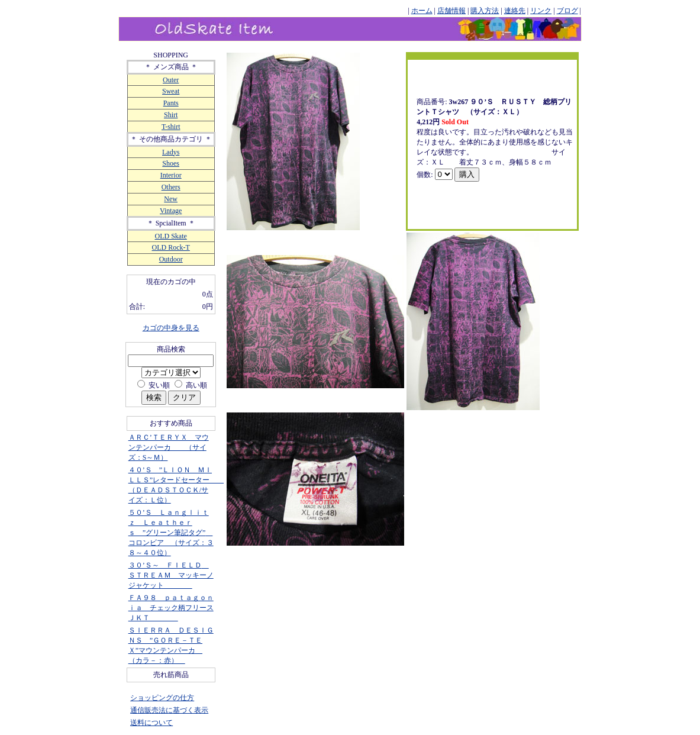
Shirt (171, 115)
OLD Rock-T (171, 247)
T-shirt (171, 127)
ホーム (422, 11)
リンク (541, 11)
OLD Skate (171, 236)
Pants (171, 103)
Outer (171, 80)
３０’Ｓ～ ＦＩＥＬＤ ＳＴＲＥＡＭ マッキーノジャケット (171, 575)
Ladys (171, 152)
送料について (151, 723)
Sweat (171, 91)
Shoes (171, 163)
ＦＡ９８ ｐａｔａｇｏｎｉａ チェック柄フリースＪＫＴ (171, 608)
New (171, 199)
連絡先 (515, 11)
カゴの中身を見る (171, 328)
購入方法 (485, 11)
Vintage (171, 211)
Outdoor (171, 259)
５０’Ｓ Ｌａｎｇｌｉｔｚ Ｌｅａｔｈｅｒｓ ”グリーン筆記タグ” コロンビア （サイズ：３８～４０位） (171, 533)
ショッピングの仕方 (162, 698)
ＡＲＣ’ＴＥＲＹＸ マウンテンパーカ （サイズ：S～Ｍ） (169, 447)
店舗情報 (451, 11)
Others (171, 187)
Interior (171, 175)
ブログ (567, 11)
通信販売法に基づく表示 (169, 710)
